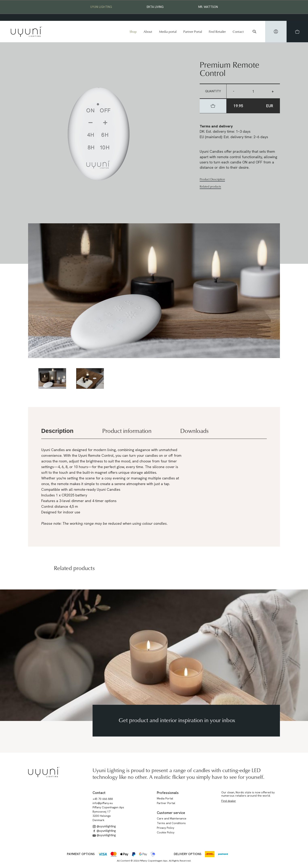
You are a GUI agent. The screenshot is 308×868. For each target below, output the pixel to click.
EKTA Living (155, 7)
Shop (133, 32)
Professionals (168, 793)
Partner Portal (193, 32)
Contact (238, 32)
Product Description (212, 179)
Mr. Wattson (208, 7)
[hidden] (276, 32)
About (148, 32)
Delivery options (188, 854)
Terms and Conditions (171, 823)
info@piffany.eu (103, 803)
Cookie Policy (166, 832)
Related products (210, 187)
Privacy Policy (166, 828)
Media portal (168, 32)
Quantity (213, 91)
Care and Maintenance (172, 818)
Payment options (81, 854)
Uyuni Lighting (101, 7)
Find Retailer (217, 32)
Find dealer (229, 801)
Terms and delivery (216, 126)
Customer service (171, 813)
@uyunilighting (104, 826)
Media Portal (165, 798)
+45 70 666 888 (103, 799)
